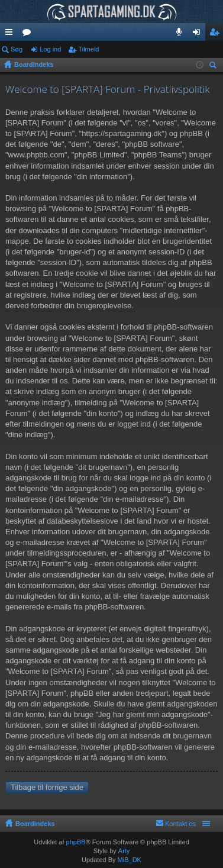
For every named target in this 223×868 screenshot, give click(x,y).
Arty (124, 851)
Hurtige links (11, 34)
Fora (29, 34)
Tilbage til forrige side (47, 787)
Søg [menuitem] (215, 67)
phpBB (76, 842)
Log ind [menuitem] (199, 34)
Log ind (50, 49)
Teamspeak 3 (181, 34)
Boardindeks (35, 824)
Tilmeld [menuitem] (218, 34)
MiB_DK (129, 860)
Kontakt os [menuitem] (180, 824)
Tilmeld (88, 49)
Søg (17, 49)
